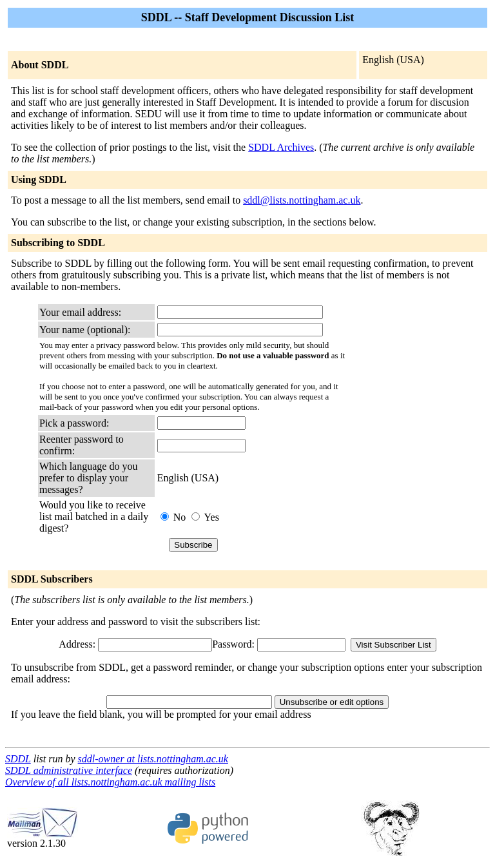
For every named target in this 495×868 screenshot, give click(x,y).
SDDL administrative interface (69, 770)
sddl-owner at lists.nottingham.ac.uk (153, 759)
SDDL (18, 759)
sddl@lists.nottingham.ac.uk (302, 200)
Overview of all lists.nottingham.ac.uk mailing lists (110, 782)
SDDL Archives (281, 147)
